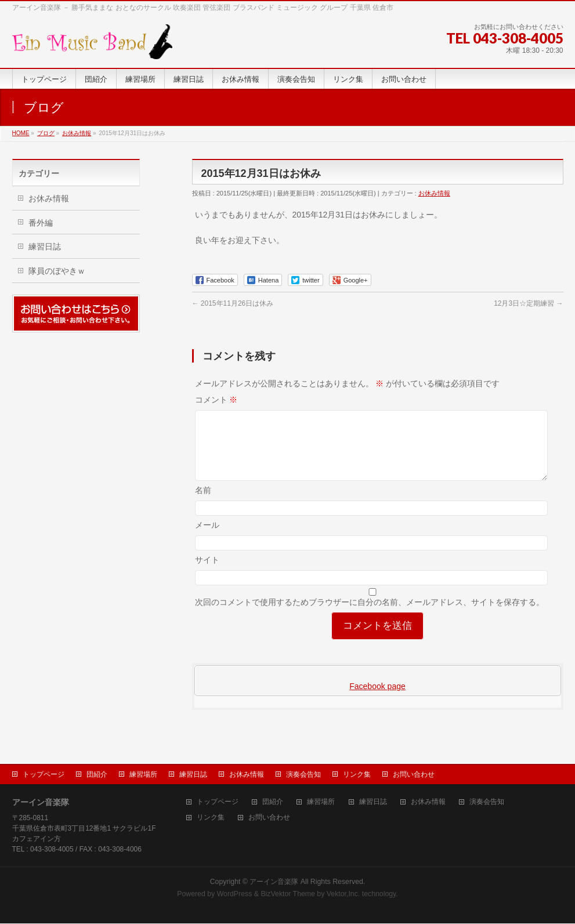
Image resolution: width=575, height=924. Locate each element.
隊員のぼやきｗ (57, 271)
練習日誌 (45, 247)
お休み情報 (434, 193)
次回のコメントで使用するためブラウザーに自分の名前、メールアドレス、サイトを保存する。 (370, 616)
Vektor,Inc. (343, 894)
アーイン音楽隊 (274, 882)
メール (207, 539)
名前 (203, 504)
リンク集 (357, 775)
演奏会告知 (303, 775)
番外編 (41, 223)
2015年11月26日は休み (233, 303)
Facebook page (377, 700)
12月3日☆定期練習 (528, 303)
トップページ (44, 775)
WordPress (235, 894)
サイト (207, 574)
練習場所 (143, 775)
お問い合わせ (414, 775)
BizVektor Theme (288, 894)
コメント (216, 400)
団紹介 (97, 775)
